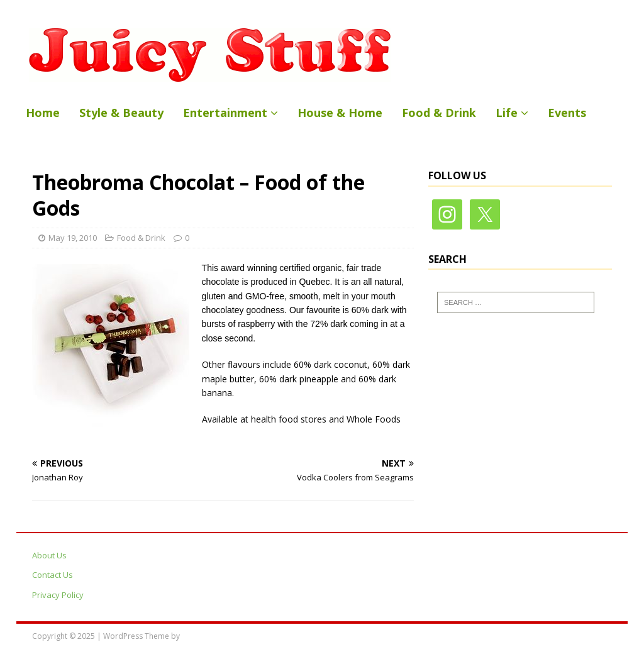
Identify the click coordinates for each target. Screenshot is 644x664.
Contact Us (53, 575)
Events (567, 113)
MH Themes (203, 636)
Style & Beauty (121, 113)
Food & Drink (439, 113)
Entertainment (225, 113)
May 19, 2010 (73, 238)
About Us (49, 555)
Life (507, 113)
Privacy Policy (58, 595)
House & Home (340, 113)
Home (43, 113)
